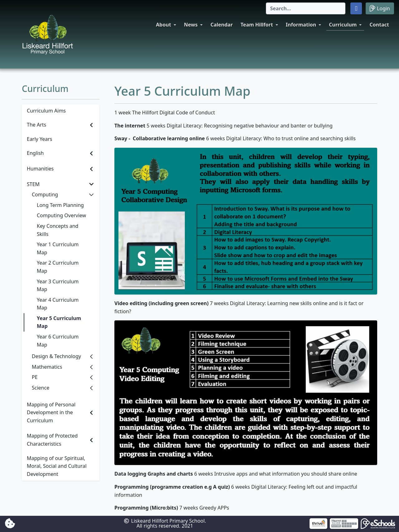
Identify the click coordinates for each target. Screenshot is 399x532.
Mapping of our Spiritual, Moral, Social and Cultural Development (57, 466)
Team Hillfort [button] (257, 25)
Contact (379, 25)
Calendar (221, 25)
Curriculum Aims (46, 111)
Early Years (39, 139)
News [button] (191, 25)
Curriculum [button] (343, 25)
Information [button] (301, 25)
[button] (356, 8)
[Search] (306, 8)
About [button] (163, 25)
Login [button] (380, 8)
